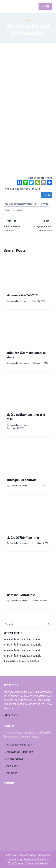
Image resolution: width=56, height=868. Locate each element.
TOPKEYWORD (11, 715)
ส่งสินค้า (28, 21)
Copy (47, 195)
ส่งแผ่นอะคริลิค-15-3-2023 (23, 295)
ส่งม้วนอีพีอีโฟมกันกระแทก (23, 538)
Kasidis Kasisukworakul (19, 301)
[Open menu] (45, 7)
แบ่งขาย (18, 210)
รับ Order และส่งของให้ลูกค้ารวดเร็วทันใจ (21, 204)
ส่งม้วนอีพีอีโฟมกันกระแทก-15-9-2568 (21, 662)
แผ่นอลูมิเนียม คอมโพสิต (22, 480)
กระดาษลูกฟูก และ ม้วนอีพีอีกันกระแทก (42, 226)
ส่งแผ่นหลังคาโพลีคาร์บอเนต (15, 226)
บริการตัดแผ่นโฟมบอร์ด (21, 595)
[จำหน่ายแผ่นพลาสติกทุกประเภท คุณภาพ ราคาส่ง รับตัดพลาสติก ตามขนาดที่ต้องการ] (8, 7)
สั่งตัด (8, 210)
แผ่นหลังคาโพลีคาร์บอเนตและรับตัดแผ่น (22, 639)
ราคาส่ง (45, 204)
